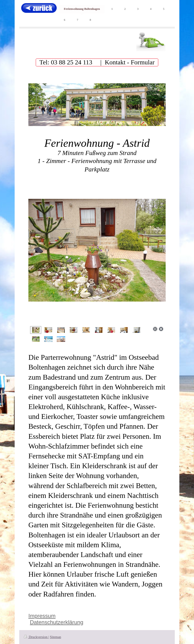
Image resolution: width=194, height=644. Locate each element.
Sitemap (55, 637)
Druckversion (36, 637)
